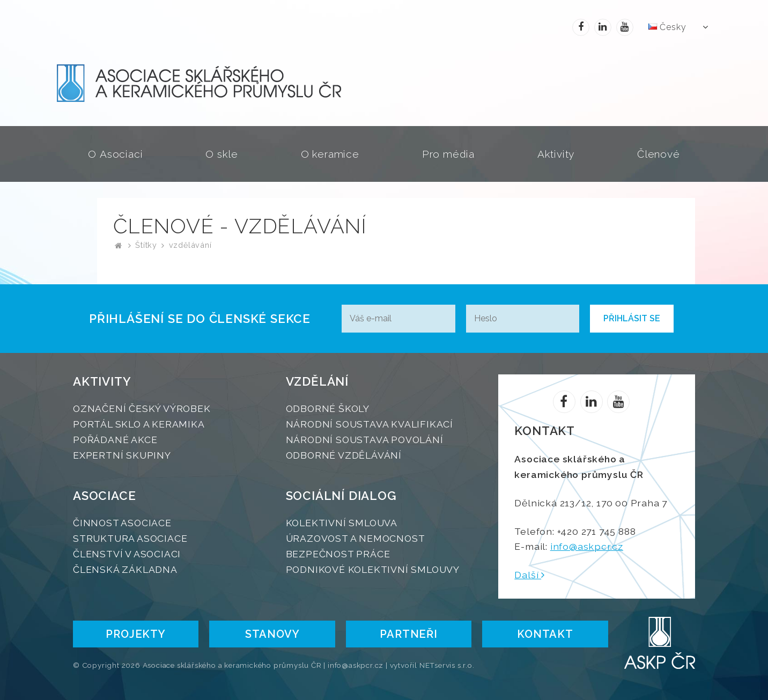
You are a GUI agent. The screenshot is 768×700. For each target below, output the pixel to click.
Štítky (146, 245)
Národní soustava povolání (365, 440)
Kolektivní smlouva (342, 523)
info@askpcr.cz (587, 546)
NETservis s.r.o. (447, 665)
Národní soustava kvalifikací (370, 424)
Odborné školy (328, 408)
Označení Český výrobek (142, 408)
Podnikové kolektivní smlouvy (373, 569)
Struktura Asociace (130, 538)
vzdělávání (190, 245)
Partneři (408, 634)
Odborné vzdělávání (344, 455)
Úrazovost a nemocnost (356, 538)
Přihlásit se (632, 318)
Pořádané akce (115, 440)
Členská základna (125, 569)
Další (530, 575)
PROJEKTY (135, 634)
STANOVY (272, 634)
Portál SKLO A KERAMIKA (139, 424)
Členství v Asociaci (127, 554)
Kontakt (545, 634)
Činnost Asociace (122, 523)
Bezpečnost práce (338, 554)
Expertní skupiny (122, 455)
